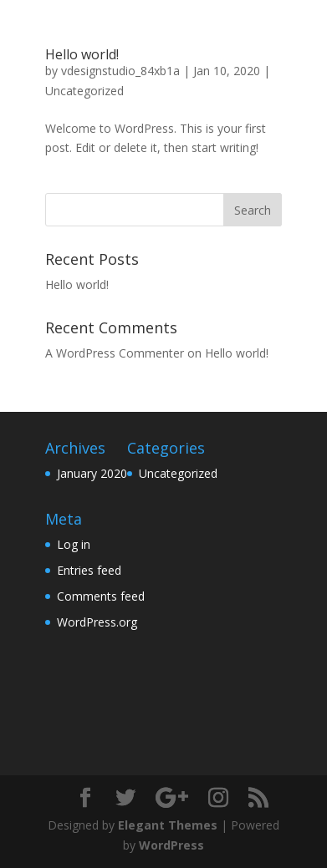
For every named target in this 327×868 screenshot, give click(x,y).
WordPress (171, 845)
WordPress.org (97, 622)
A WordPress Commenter (115, 353)
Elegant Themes (168, 825)
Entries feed (89, 570)
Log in (74, 544)
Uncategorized (84, 91)
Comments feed (101, 596)
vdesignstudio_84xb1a (120, 71)
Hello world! (82, 54)
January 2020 (92, 473)
